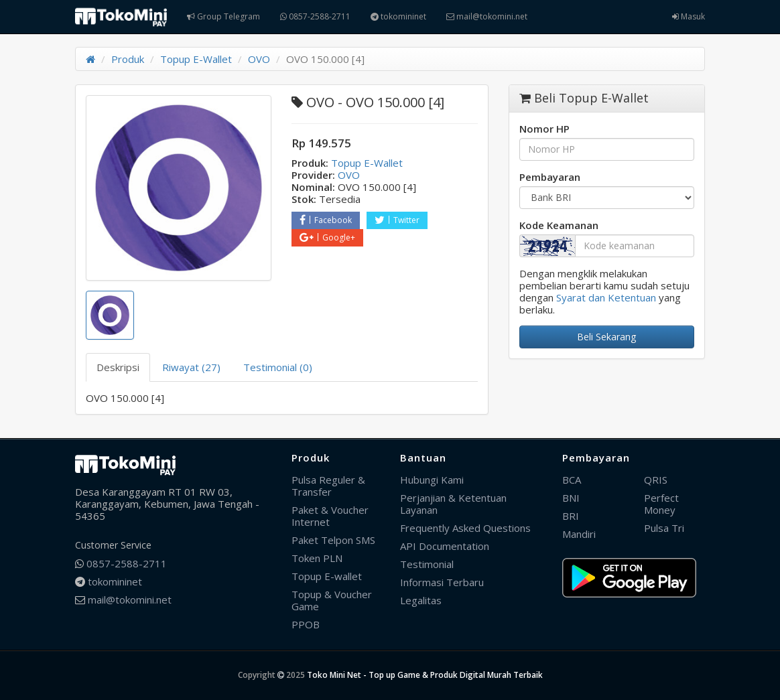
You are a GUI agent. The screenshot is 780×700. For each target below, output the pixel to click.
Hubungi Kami (432, 480)
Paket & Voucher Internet (330, 516)
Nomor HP (544, 129)
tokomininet (398, 16)
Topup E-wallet (327, 576)
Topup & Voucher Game (332, 600)
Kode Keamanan (559, 225)
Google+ (327, 237)
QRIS (656, 480)
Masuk (689, 16)
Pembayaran (550, 177)
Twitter (397, 220)
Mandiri (579, 534)
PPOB (306, 624)
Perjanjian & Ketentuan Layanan (453, 504)
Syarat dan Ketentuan (606, 297)
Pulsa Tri (664, 528)
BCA (572, 480)
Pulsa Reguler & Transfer (328, 486)
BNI (571, 498)
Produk (128, 59)
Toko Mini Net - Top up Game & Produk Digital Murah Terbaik (425, 675)
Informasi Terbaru (442, 582)
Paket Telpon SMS (333, 540)
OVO (259, 59)
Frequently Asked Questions (465, 528)
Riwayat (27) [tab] (191, 367)
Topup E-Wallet (196, 59)
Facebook (326, 220)
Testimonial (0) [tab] (278, 367)
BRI (571, 516)
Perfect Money (661, 504)
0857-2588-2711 (315, 16)
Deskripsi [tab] (118, 367)
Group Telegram (223, 16)
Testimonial (427, 564)
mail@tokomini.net (487, 16)
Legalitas (421, 600)
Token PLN (317, 558)
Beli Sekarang (606, 337)
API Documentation (445, 546)
